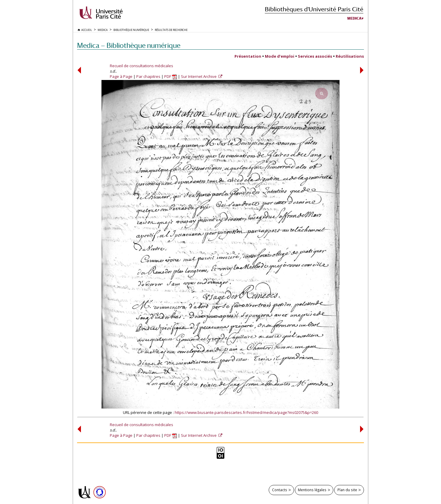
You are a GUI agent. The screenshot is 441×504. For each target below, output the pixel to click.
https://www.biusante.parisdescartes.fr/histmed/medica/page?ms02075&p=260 (246, 412)
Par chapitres (148, 76)
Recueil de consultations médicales (141, 66)
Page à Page (121, 76)
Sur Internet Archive (199, 76)
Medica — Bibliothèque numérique (129, 45)
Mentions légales (312, 490)
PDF (171, 76)
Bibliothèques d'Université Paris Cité (314, 9)
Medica (354, 18)
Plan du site (347, 490)
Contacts (280, 490)
